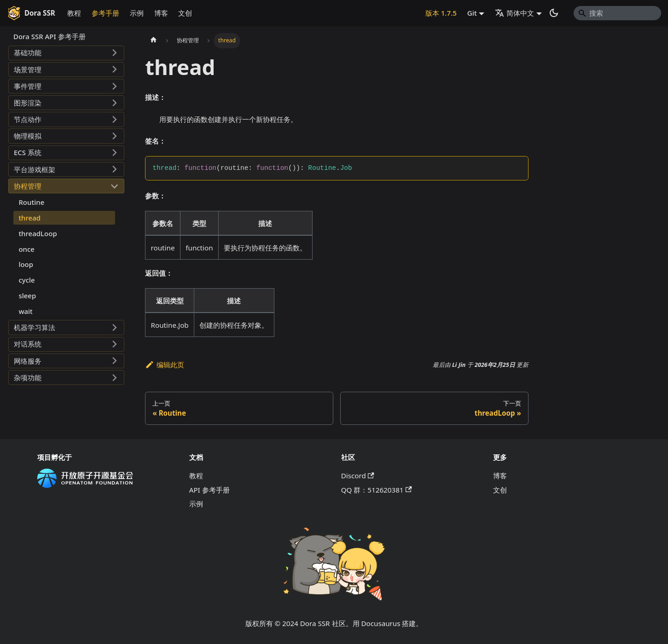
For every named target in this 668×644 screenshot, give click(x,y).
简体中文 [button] (514, 13)
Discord (358, 476)
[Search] (617, 13)
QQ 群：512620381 (377, 490)
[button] (66, 53)
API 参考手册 (209, 490)
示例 (137, 13)
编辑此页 (165, 365)
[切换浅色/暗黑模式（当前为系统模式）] (554, 13)
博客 (161, 13)
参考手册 (105, 13)
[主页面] (153, 41)
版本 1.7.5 (441, 13)
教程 (74, 13)
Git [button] (472, 13)
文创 (185, 13)
